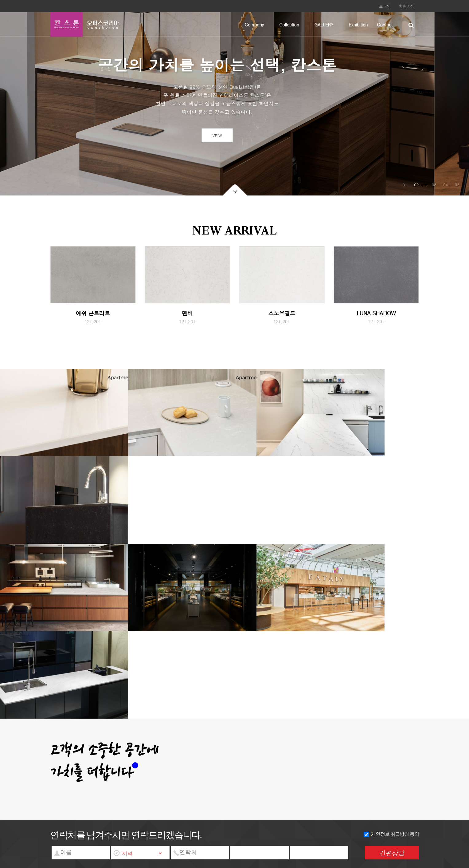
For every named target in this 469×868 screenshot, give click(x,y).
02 (420, 189)
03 (434, 189)
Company (254, 25)
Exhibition (358, 25)
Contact (385, 25)
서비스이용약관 (131, 744)
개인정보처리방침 (93, 744)
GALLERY (324, 25)
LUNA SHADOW (376, 320)
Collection (289, 25)
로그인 (385, 6)
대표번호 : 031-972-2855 (204, 751)
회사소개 (61, 744)
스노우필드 (282, 320)
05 (457, 189)
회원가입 (407, 6)
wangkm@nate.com (289, 751)
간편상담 (392, 853)
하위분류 (267, 25)
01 (404, 189)
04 (445, 189)
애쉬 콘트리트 (93, 320)
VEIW (235, 138)
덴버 (187, 320)
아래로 (235, 194)
